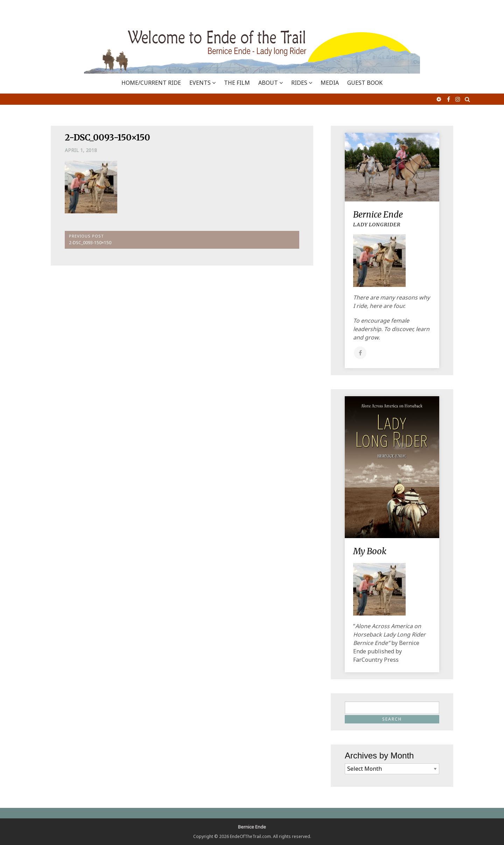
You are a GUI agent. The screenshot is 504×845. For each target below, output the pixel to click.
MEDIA (330, 83)
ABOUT (268, 83)
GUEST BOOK (365, 83)
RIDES (299, 83)
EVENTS (200, 83)
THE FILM (237, 83)
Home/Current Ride (151, 83)
